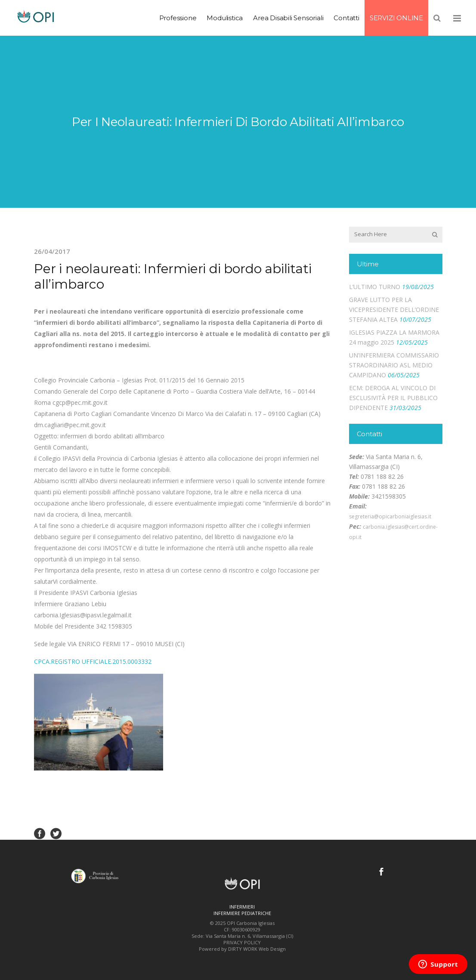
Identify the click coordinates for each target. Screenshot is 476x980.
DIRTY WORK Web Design (257, 949)
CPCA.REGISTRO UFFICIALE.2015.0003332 (93, 661)
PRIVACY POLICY (242, 942)
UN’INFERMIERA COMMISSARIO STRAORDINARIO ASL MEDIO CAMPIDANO (394, 365)
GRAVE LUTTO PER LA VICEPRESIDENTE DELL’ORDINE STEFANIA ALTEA (394, 310)
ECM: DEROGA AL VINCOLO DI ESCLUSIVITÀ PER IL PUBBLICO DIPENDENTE (393, 398)
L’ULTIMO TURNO (375, 287)
